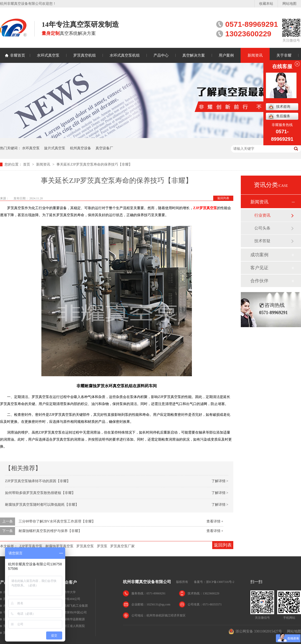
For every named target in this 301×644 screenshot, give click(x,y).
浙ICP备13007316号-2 (220, 582)
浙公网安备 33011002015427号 (255, 631)
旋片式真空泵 (55, 148)
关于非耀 (284, 55)
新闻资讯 (255, 55)
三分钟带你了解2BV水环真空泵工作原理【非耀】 (57, 521)
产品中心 (161, 55)
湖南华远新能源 (74, 619)
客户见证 (259, 268)
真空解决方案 (194, 55)
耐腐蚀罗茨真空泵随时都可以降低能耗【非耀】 (42, 505)
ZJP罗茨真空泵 (31, 546)
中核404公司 (72, 599)
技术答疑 (262, 241)
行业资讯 (262, 215)
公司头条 (262, 228)
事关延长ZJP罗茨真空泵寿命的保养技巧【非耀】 (94, 164)
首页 (27, 164)
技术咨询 (279, 107)
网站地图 (289, 4)
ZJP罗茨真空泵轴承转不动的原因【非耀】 (38, 481)
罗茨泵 (102, 546)
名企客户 (69, 582)
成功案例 (259, 255)
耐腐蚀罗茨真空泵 (59, 546)
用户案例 (226, 55)
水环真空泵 (31, 148)
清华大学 (70, 592)
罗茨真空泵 (85, 546)
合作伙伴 (259, 281)
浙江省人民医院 (74, 626)
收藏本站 (266, 4)
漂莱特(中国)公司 (75, 612)
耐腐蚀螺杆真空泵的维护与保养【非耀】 (50, 531)
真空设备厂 (104, 148)
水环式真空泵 (48, 55)
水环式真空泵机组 (125, 55)
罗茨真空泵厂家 (122, 546)
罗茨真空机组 (85, 55)
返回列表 (223, 198)
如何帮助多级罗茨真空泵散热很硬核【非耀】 (40, 493)
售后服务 (279, 116)
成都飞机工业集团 (76, 606)
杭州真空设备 (81, 148)
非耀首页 (18, 55)
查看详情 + (215, 521)
